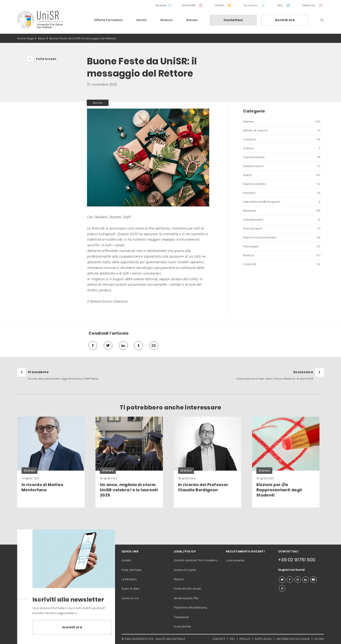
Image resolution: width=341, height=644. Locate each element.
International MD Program (282, 202)
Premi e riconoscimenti (282, 238)
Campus (282, 139)
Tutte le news (46, 59)
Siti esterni (251, 5)
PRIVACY (245, 639)
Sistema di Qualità (185, 570)
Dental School (282, 166)
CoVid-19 (282, 264)
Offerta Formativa (108, 20)
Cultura (282, 148)
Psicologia (282, 247)
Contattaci (233, 20)
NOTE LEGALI (263, 639)
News (42, 38)
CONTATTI (219, 639)
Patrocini (179, 579)
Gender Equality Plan (186, 598)
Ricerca (166, 20)
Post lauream (282, 229)
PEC (232, 639)
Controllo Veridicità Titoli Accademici (196, 560)
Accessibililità (182, 627)
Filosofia (282, 193)
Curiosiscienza (282, 157)
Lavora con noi (130, 598)
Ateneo (192, 20)
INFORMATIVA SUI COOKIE (293, 639)
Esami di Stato (130, 589)
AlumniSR (189, 5)
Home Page (26, 38)
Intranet (161, 5)
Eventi (282, 175)
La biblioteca (129, 579)
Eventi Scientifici (282, 184)
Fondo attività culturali (187, 589)
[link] (51, 462)
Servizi (142, 20)
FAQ (280, 5)
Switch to (309, 5)
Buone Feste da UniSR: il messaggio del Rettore (83, 38)
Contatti (126, 560)
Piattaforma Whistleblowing (191, 608)
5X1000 (319, 639)
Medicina (282, 211)
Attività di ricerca (282, 131)
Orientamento (282, 220)
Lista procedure (235, 560)
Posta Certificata (131, 570)
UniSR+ (220, 5)
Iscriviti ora (285, 20)
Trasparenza (181, 617)
